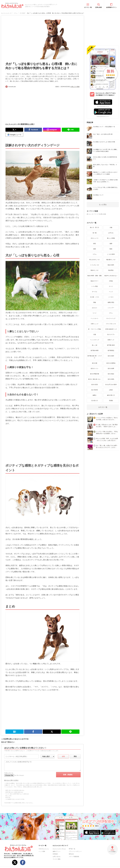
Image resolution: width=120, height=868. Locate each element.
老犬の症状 (95, 385)
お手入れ (111, 233)
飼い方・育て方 (95, 228)
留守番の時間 (95, 351)
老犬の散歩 (111, 374)
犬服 (95, 334)
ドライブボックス (111, 324)
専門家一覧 (72, 849)
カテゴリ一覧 (88, 7)
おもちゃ (95, 308)
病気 (95, 244)
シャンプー (111, 308)
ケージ (111, 286)
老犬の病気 (111, 379)
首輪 (95, 302)
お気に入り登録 (75, 87)
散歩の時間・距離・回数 (95, 276)
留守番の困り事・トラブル (95, 357)
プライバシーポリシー (75, 851)
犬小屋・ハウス (95, 297)
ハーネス (111, 297)
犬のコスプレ (111, 334)
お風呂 (111, 390)
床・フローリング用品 (95, 329)
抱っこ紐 (95, 345)
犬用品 (111, 281)
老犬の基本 (111, 356)
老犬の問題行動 (95, 374)
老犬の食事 (111, 368)
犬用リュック (95, 324)
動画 (111, 249)
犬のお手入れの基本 (111, 385)
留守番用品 (111, 351)
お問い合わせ (57, 857)
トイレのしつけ (95, 265)
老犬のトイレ (95, 368)
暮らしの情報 (111, 238)
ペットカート (95, 318)
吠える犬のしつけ (95, 260)
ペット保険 (42, 851)
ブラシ (111, 313)
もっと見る (103, 205)
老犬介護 (95, 363)
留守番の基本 (111, 345)
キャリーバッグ (111, 318)
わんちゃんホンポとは (59, 849)
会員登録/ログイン (111, 7)
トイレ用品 (95, 286)
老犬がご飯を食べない (95, 379)
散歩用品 (111, 270)
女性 (63, 756)
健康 (111, 244)
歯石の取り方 (111, 395)
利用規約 (55, 854)
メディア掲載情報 (74, 857)
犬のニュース (95, 238)
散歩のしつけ (95, 270)
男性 (75, 756)
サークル (95, 292)
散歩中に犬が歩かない (111, 276)
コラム (95, 254)
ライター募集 (57, 859)
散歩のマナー (95, 281)
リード (95, 313)
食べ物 (95, 233)
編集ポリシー (57, 851)
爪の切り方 (95, 401)
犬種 (111, 228)
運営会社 (71, 854)
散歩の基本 (111, 265)
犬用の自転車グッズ (111, 329)
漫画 (95, 249)
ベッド (111, 292)
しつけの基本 (111, 254)
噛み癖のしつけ (111, 260)
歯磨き (95, 395)
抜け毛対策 (95, 390)
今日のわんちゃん (44, 849)
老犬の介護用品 (111, 363)
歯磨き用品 (111, 302)
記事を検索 (99, 7)
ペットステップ (95, 340)
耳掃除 (111, 401)
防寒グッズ (111, 340)
